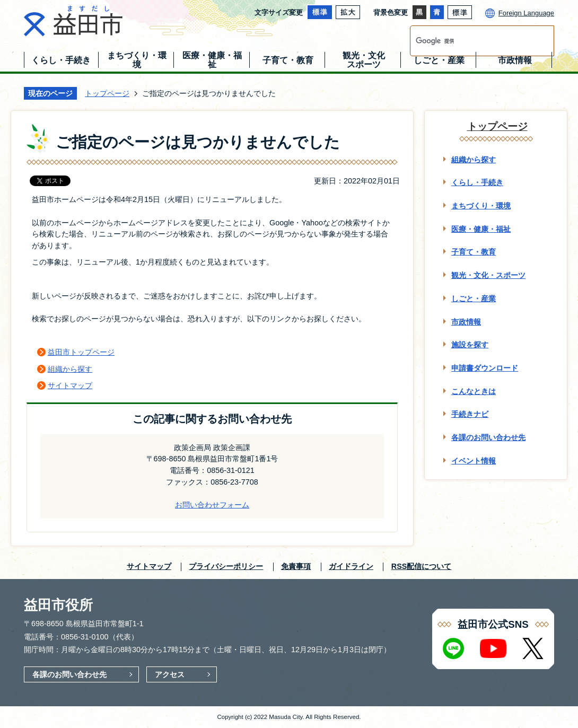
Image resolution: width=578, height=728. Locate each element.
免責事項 (296, 566)
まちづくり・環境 (481, 206)
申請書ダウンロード (485, 368)
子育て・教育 (474, 252)
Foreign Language (526, 13)
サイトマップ (70, 385)
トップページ (107, 93)
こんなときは (474, 391)
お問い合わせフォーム (212, 505)
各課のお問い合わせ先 (488, 437)
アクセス (170, 674)
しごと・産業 (474, 299)
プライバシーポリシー (226, 566)
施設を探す (470, 345)
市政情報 (466, 322)
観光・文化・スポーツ (488, 275)
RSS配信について (422, 566)
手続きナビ (470, 414)
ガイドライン (351, 566)
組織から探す (70, 369)
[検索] (471, 41)
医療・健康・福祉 (481, 229)
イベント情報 (474, 461)
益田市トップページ (81, 352)
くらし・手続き (477, 182)
